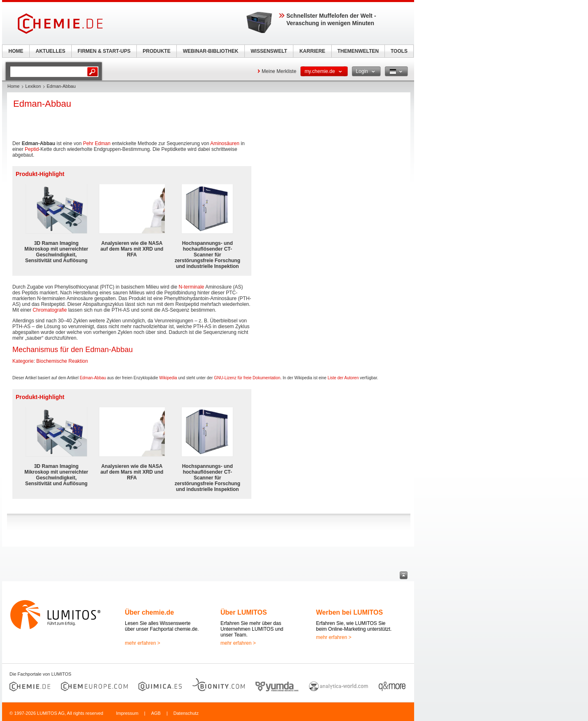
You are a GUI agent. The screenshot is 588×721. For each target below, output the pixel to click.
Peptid (32, 149)
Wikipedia (168, 378)
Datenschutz (186, 713)
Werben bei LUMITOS (349, 612)
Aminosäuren (225, 143)
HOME (16, 51)
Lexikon (33, 86)
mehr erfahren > (143, 643)
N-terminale (192, 287)
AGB (156, 713)
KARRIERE (313, 51)
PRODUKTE (156, 51)
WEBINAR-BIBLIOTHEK (211, 51)
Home (13, 86)
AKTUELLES (51, 51)
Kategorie (23, 361)
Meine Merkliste (279, 71)
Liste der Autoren (343, 378)
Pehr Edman (97, 143)
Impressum (127, 713)
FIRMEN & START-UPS (104, 51)
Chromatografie (50, 310)
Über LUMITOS (244, 612)
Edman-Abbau (93, 378)
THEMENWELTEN (358, 51)
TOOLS (399, 51)
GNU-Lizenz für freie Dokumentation (247, 378)
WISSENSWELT (269, 51)
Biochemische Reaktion (62, 361)
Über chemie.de (149, 612)
